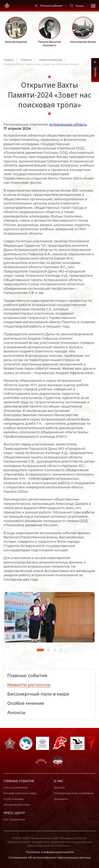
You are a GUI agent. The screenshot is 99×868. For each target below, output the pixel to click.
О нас (59, 781)
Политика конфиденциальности (50, 852)
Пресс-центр (14, 813)
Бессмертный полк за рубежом (74, 793)
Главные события (19, 781)
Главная (9, 60)
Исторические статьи (17, 805)
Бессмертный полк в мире (20, 793)
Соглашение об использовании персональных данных (50, 857)
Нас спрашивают (14, 819)
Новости (26, 60)
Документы (61, 799)
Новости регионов (50, 60)
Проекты (59, 787)
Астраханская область (68, 124)
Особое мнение (13, 799)
